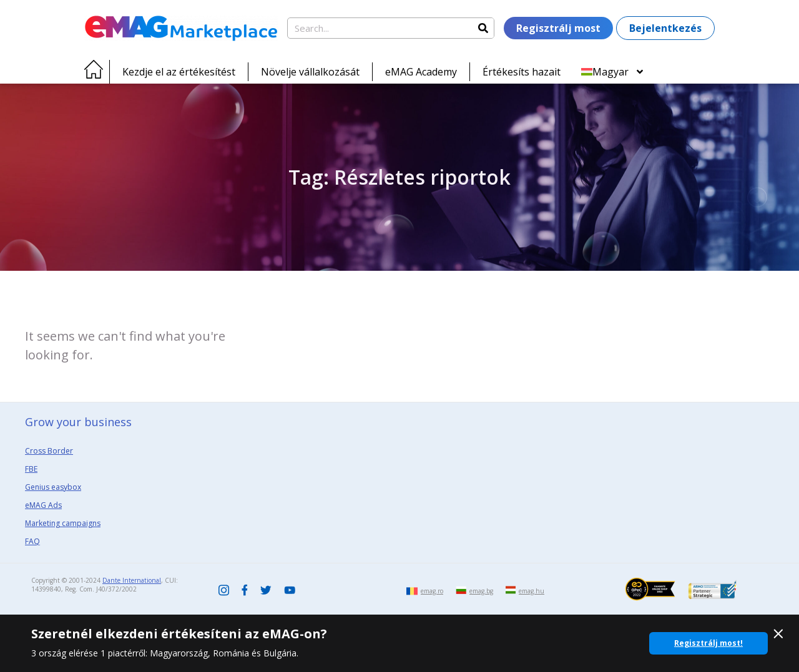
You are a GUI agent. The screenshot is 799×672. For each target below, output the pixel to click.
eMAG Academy (421, 72)
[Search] (483, 28)
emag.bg (481, 591)
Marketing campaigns (63, 523)
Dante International (132, 580)
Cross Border (49, 451)
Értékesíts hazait (522, 72)
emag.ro (432, 591)
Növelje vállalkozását (310, 72)
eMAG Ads (43, 505)
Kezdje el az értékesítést (179, 72)
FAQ (32, 541)
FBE (31, 469)
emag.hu (532, 591)
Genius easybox (53, 487)
